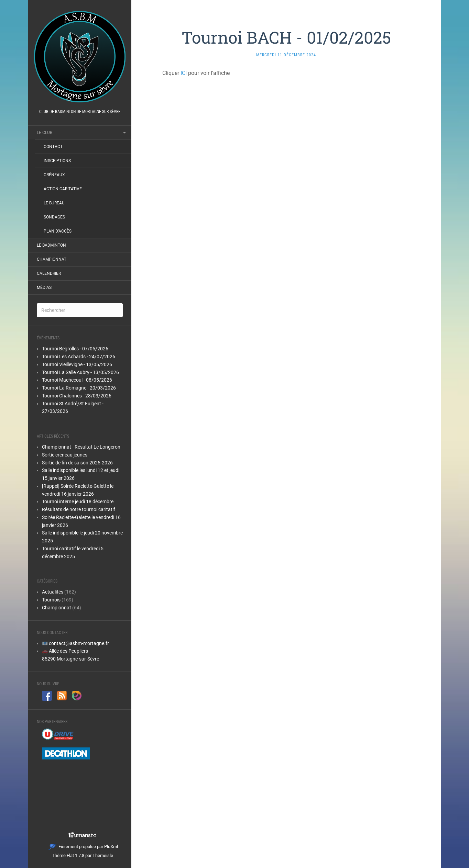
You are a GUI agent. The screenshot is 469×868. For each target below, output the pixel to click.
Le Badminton (51, 245)
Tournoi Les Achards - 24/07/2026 (79, 357)
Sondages (54, 217)
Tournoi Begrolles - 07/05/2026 (75, 349)
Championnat (52, 259)
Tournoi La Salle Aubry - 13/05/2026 (80, 372)
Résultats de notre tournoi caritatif (79, 509)
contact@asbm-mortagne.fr (79, 643)
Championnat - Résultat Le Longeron (81, 447)
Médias (44, 288)
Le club (45, 133)
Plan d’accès (58, 231)
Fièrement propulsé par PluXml (83, 847)
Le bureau (54, 203)
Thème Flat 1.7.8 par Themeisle (83, 855)
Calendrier (49, 273)
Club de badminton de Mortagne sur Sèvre (80, 112)
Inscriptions (57, 161)
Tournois (51, 600)
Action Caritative (63, 189)
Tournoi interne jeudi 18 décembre (78, 501)
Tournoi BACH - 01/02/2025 (286, 37)
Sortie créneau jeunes (65, 455)
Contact (53, 147)
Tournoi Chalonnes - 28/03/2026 (77, 396)
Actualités (53, 592)
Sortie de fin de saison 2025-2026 (77, 463)
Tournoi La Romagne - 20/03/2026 (79, 388)
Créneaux (54, 175)
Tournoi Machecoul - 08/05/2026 (77, 380)
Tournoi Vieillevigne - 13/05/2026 (77, 364)
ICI (184, 73)
